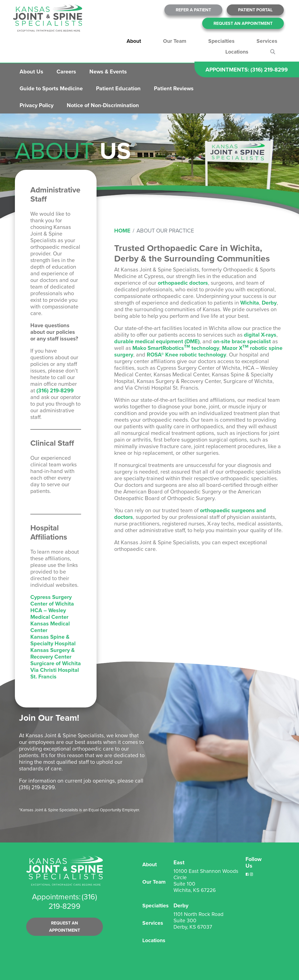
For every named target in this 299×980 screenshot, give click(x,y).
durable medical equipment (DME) (157, 341)
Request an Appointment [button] (65, 927)
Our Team (175, 41)
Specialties (221, 41)
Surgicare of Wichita (56, 663)
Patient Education (118, 88)
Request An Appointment (243, 23)
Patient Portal (255, 10)
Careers (66, 72)
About (134, 41)
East (179, 862)
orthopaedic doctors (183, 283)
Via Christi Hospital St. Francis (55, 673)
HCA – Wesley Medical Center (49, 614)
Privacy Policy (37, 105)
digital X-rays (260, 335)
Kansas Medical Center (50, 627)
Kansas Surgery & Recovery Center (53, 653)
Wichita (250, 303)
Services (267, 41)
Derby (269, 303)
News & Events (108, 72)
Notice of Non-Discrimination (103, 105)
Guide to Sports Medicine (51, 88)
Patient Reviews (174, 88)
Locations (237, 52)
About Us (31, 72)
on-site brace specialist (242, 341)
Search (274, 52)
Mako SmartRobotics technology (176, 348)
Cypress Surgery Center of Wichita (52, 600)
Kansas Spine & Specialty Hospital (53, 640)
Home (122, 231)
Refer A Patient (193, 10)
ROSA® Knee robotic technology (186, 355)
